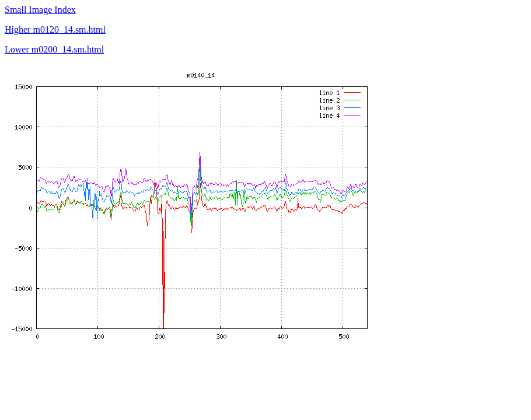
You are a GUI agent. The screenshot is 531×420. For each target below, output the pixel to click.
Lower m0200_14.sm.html (54, 49)
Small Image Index (40, 10)
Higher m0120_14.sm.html (55, 29)
